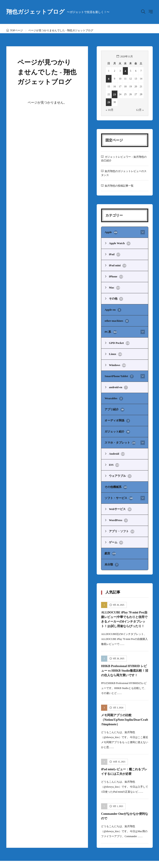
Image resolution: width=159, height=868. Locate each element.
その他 (116, 295)
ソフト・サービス (118, 487)
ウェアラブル (120, 466)
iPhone (115, 274)
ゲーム (116, 530)
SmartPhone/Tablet (118, 370)
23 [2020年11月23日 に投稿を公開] (114, 94)
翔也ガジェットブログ (58, 12)
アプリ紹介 (114, 402)
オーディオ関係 (117, 412)
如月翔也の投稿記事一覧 (119, 185)
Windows (117, 359)
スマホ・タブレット (119, 434)
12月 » (140, 109)
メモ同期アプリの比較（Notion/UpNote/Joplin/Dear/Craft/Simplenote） (124, 706)
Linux (115, 349)
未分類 (111, 551)
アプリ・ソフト (121, 519)
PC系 (110, 327)
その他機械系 (115, 476)
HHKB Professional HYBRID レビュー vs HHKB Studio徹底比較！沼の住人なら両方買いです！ (125, 657)
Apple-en (112, 306)
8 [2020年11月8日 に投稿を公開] (108, 79)
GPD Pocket (118, 338)
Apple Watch (119, 242)
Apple (111, 232)
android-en (118, 381)
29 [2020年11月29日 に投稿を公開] (108, 102)
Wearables (113, 391)
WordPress (118, 508)
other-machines (116, 317)
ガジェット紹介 (117, 423)
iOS (114, 455)
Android (116, 444)
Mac (114, 285)
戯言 (110, 540)
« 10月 (109, 109)
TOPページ (16, 30)
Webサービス (119, 498)
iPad (114, 253)
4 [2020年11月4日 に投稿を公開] (125, 71)
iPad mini (117, 263)
